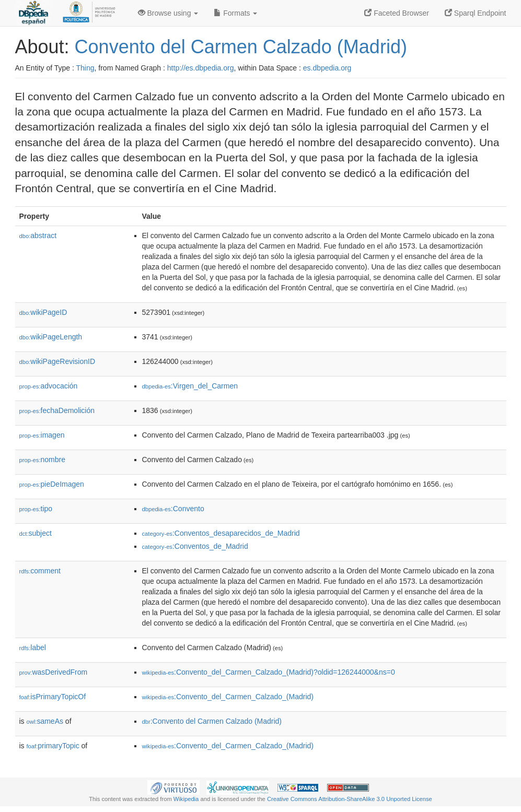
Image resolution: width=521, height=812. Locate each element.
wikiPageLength (51, 337)
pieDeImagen (52, 484)
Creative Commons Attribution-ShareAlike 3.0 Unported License (350, 799)
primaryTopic (53, 746)
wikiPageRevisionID (57, 361)
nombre (43, 460)
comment (40, 571)
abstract (38, 236)
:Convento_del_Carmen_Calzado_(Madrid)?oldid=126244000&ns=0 (269, 672)
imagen (42, 435)
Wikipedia (186, 799)
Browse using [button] (168, 13)
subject (36, 533)
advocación (49, 386)
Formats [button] (235, 13)
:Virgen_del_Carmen (190, 386)
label (33, 648)
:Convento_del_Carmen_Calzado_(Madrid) (228, 697)
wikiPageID (43, 312)
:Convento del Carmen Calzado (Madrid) (212, 721)
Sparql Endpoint (476, 13)
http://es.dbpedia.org (201, 68)
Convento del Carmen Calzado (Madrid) (241, 47)
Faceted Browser (397, 13)
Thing (85, 68)
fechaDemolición (57, 410)
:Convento (173, 509)
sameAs (45, 721)
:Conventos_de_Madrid (195, 546)
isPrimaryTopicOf (53, 697)
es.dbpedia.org (327, 68)
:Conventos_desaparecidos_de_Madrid (221, 533)
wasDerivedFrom (54, 672)
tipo (36, 509)
